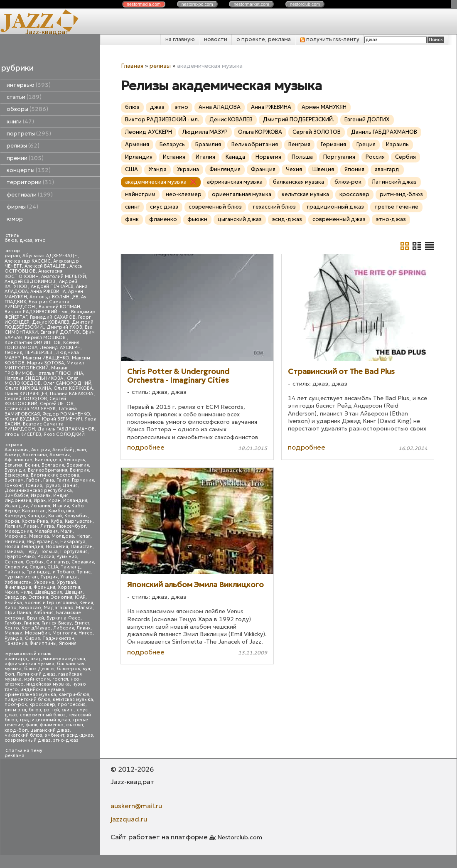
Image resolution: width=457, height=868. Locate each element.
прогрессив (72, 704)
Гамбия (13, 623)
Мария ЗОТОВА (45, 363)
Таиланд (71, 567)
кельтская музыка (73, 700)
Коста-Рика (35, 521)
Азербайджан (69, 450)
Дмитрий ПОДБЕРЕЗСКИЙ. (299, 119)
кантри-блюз (74, 695)
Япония (68, 643)
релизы (23, 146)
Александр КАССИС (28, 261)
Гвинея (32, 623)
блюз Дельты (39, 669)
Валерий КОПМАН (59, 307)
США (53, 567)
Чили (26, 592)
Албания (44, 613)
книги (20, 122)
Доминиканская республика (38, 491)
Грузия (52, 486)
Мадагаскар (59, 608)
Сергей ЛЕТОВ (57, 404)
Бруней (36, 618)
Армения (60, 455)
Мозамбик (37, 633)
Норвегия (57, 547)
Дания (70, 486)
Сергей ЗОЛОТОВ (26, 399)
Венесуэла (16, 475)
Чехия (11, 592)
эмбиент (55, 735)
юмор (15, 219)
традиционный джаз (45, 720)
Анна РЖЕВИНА (48, 291)
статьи (24, 97)
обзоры (27, 109)
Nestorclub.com (240, 837)
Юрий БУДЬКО (22, 419)
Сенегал (14, 562)
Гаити (63, 480)
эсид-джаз (80, 735)
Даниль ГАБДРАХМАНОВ (66, 429)
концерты (29, 170)
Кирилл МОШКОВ (46, 338)
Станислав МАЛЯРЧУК (30, 409)
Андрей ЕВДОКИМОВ (31, 282)
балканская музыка (299, 182)
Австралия (17, 450)
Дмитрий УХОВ (64, 327)
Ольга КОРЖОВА (73, 388)
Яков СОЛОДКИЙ (64, 434)
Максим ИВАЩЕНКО (46, 358)
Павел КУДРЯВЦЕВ (26, 394)
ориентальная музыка (30, 695)
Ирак (40, 500)
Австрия (41, 450)
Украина (44, 582)
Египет (82, 623)
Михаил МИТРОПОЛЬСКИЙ (44, 365)
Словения (16, 567)
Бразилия (78, 465)
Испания (40, 506)
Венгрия (79, 470)
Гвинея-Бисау (57, 623)
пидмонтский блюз (27, 700)
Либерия (64, 628)
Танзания (16, 643)
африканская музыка (29, 664)
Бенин (32, 465)
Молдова (63, 536)
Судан (37, 567)
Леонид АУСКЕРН (60, 348)
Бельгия (14, 465)
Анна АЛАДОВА (220, 107)
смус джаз (164, 207)
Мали (66, 531)
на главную (180, 39)
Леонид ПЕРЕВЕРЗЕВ (29, 353)
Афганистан (18, 460)
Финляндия (18, 587)
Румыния (67, 557)
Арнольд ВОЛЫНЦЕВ (54, 297)
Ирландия (75, 500)
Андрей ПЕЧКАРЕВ (52, 286)
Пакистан (82, 547)
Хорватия (69, 587)
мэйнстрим (37, 679)
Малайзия (46, 531)
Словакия (83, 562)
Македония (18, 531)
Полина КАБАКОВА (72, 394)
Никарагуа (73, 542)
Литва (47, 526)
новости (216, 39)
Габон (33, 480)
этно (40, 240)
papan (12, 256)
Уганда (69, 577)
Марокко (16, 536)
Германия (83, 480)
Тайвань (14, 572)
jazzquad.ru (129, 819)
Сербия (35, 562)
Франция (44, 587)
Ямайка (13, 603)
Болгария (53, 465)
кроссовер (42, 704)
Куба (57, 521)
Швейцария (48, 592)
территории (30, 182)
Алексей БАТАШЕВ (46, 266)
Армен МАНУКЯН (324, 107)
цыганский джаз (50, 730)
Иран (54, 500)
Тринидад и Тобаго (50, 572)
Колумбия (76, 516)
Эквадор (15, 597)
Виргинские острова (55, 475)
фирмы (22, 207)
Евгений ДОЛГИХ (60, 332)
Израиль (41, 495)
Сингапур (58, 562)
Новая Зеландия (24, 547)
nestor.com (144, 4)
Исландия (16, 506)
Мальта (84, 608)
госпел (60, 679)
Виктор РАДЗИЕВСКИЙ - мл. (37, 312)
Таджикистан (58, 638)
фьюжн (75, 725)
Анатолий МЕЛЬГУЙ (64, 277)
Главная (132, 66)
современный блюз (43, 715)
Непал (84, 536)
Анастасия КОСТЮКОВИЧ (33, 274)
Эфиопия (61, 597)
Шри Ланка (18, 613)
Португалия (74, 552)
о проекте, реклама (264, 39)
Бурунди (15, 470)
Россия (46, 557)
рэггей (51, 710)
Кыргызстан (79, 521)
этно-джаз (66, 740)
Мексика (39, 536)
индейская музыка (48, 684)
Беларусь (74, 460)
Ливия (84, 628)
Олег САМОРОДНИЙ (67, 383)
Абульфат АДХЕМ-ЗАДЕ (50, 256)
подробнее (146, 447)
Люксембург (71, 526)
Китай (55, 516)
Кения (86, 603)
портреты (29, 134)
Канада (37, 516)
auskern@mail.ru (136, 806)
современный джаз (28, 740)
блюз (11, 240)
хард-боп (16, 730)
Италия (61, 506)
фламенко (52, 725)
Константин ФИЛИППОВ (33, 343)
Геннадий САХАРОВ (53, 317)
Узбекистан (18, 582)
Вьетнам (14, 480)
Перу (31, 552)
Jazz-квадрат (47, 32)
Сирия (32, 638)
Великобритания (48, 470)
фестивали (30, 195)
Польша (49, 552)
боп (9, 674)
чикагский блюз (23, 735)
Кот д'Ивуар (36, 628)
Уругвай (66, 582)
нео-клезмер (184, 194)
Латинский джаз (36, 674)
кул (86, 669)
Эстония (38, 597)
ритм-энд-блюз (23, 710)
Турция (49, 577)
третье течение (396, 207)
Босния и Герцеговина (51, 603)
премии (25, 158)
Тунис (84, 572)
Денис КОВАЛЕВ (51, 322)
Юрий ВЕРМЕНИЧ (62, 419)
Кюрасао (30, 608)
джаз (26, 240)
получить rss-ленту (330, 39)
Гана (49, 480)
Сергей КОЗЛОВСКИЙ (35, 401)
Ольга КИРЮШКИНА (28, 388)
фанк (31, 725)
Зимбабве (16, 495)
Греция (34, 486)
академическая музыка (58, 659)
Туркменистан (21, 577)
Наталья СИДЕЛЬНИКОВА (34, 378)
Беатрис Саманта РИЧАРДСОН (37, 304)
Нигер (86, 633)
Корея (12, 521)
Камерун (15, 516)
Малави (14, 633)
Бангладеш (48, 460)
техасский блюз (274, 207)
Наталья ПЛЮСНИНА (59, 373)
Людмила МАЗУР (205, 132)
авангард (16, 659)
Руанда (14, 638)
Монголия (64, 633)
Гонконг (14, 486)
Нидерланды (42, 542)
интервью (29, 85)
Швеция (74, 592)
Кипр (11, 608)
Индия (61, 495)
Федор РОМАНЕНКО (66, 414)
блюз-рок (69, 669)
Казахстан (34, 511)
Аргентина (35, 455)
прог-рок (16, 704)
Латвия (13, 526)
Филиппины (43, 643)
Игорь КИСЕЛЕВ (23, 434)
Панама (14, 552)
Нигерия (14, 542)
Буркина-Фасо (64, 618)
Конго (12, 628)
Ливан (31, 526)
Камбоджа (61, 511)
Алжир (12, 455)
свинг (68, 710)
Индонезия (18, 500)
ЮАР (80, 597)
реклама (15, 756)
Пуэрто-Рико (20, 557)
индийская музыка (42, 690)
